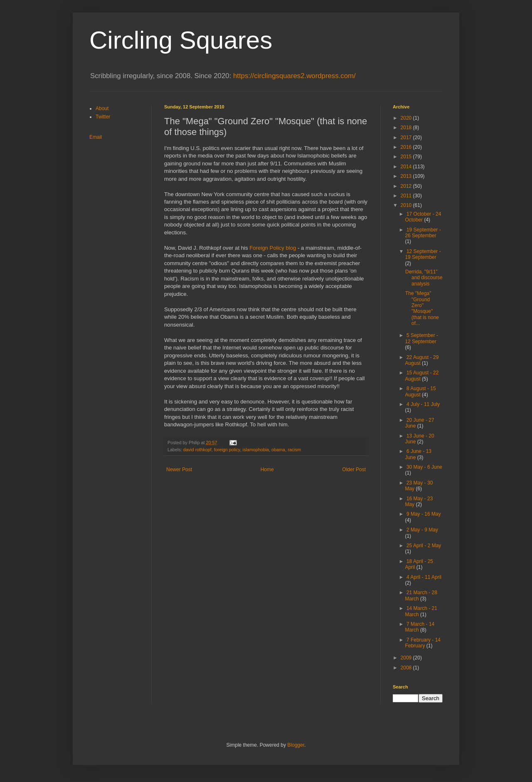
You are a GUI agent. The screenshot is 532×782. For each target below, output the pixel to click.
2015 (407, 157)
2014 (407, 167)
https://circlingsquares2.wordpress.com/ (294, 76)
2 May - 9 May (422, 530)
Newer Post (179, 470)
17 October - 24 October (423, 217)
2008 (407, 668)
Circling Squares (181, 40)
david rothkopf (197, 450)
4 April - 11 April (424, 577)
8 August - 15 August (420, 391)
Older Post (354, 470)
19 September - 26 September (423, 233)
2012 (407, 186)
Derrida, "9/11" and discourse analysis (424, 278)
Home (267, 470)
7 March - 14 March (420, 627)
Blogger (296, 745)
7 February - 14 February (423, 643)
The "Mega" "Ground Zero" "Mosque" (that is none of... (422, 308)
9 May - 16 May (424, 514)
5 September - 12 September (421, 338)
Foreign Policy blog (273, 248)
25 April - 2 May (424, 546)
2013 (407, 176)
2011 (407, 196)
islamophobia (256, 450)
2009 (407, 658)
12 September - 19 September (423, 254)
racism (294, 450)
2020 (407, 118)
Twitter (103, 117)
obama (278, 450)
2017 (407, 138)
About (102, 108)
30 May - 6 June (424, 467)
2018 (407, 128)
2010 (407, 205)
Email (96, 137)
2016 (407, 147)
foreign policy (227, 450)
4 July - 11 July (423, 404)
